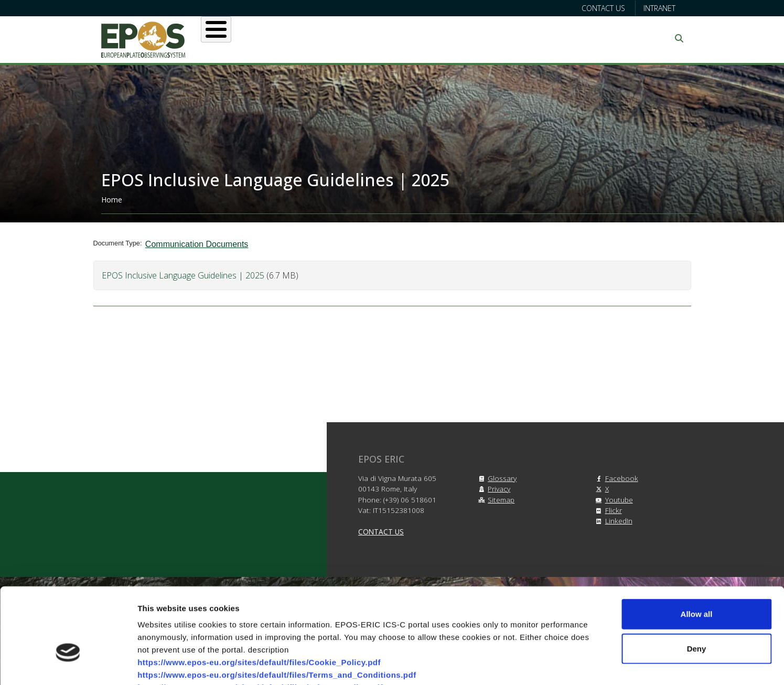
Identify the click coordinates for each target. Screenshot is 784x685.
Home (112, 200)
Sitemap (495, 500)
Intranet (659, 8)
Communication (582, 38)
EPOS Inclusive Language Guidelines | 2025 (184, 275)
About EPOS (254, 38)
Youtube (613, 500)
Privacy (493, 489)
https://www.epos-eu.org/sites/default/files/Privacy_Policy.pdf (260, 622)
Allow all (697, 548)
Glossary (496, 478)
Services (375, 38)
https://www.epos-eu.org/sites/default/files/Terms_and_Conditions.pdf (277, 609)
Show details (550, 664)
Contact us (603, 8)
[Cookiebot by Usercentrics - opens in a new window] (68, 665)
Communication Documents (197, 244)
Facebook (615, 478)
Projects (439, 38)
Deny (697, 583)
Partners (503, 38)
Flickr (607, 510)
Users (318, 38)
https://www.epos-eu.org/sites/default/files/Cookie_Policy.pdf (259, 597)
